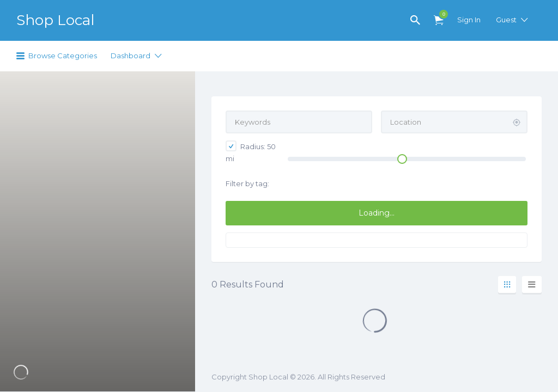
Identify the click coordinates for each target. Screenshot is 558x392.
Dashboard (131, 56)
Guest (506, 20)
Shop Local (55, 20)
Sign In (469, 20)
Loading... (377, 213)
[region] (98, 231)
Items (441, 14)
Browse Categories (63, 56)
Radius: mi (251, 152)
